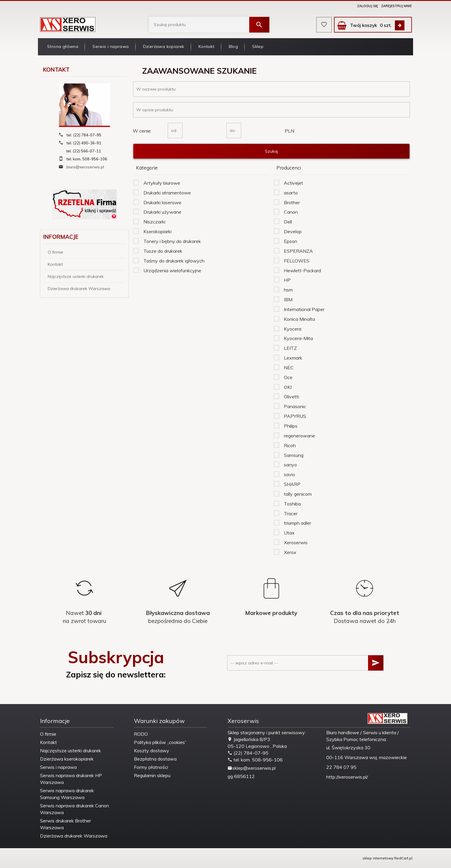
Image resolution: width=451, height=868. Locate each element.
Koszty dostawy (152, 751)
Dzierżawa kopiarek (164, 46)
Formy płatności (151, 767)
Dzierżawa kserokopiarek (67, 759)
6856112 (244, 776)
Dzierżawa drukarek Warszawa (79, 289)
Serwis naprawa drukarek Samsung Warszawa (67, 794)
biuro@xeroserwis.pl (85, 167)
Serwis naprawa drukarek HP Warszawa (71, 779)
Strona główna (63, 46)
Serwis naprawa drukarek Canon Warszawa (75, 809)
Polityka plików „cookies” (160, 742)
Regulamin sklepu (152, 775)
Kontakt (207, 46)
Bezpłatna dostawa (155, 759)
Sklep (258, 46)
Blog (234, 46)
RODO (141, 734)
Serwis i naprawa (111, 46)
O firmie (55, 252)
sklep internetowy (378, 858)
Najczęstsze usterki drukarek (76, 276)
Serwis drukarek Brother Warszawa (65, 824)
